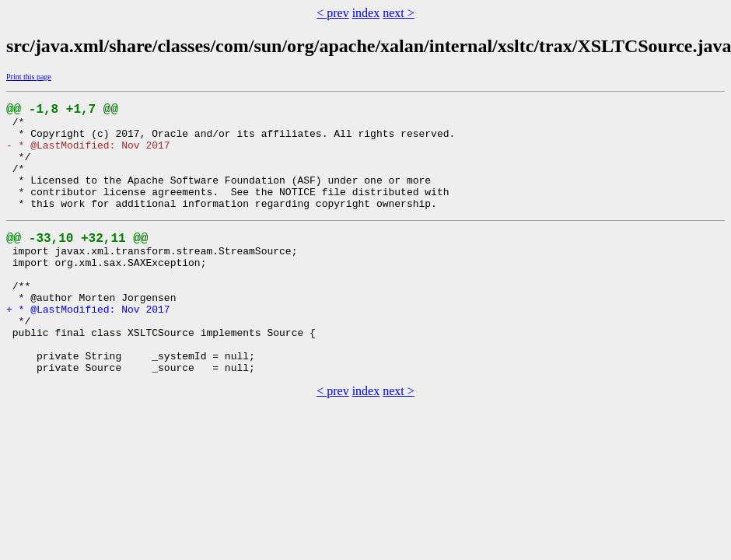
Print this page (29, 77)
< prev (332, 13)
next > (399, 13)
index (366, 13)
